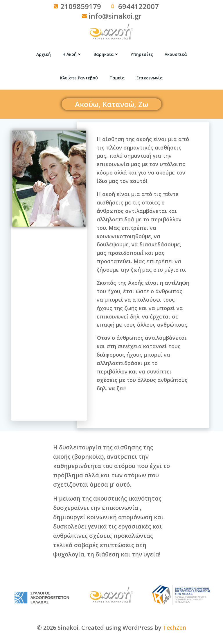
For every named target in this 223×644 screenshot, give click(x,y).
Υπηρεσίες (142, 54)
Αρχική (44, 54)
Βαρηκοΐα (106, 54)
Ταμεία (117, 78)
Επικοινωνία (150, 78)
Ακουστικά (176, 54)
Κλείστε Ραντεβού (79, 78)
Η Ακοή (72, 54)
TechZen (175, 628)
